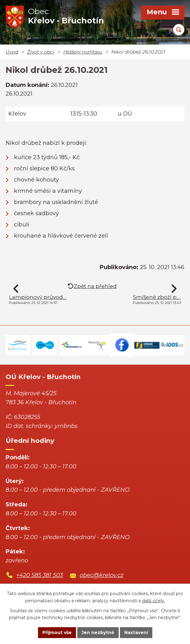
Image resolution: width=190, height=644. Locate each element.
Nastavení (136, 632)
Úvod (12, 52)
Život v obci (41, 52)
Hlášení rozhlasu (83, 52)
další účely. (154, 601)
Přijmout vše (57, 632)
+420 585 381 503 (40, 575)
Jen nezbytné (98, 632)
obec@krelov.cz (102, 575)
